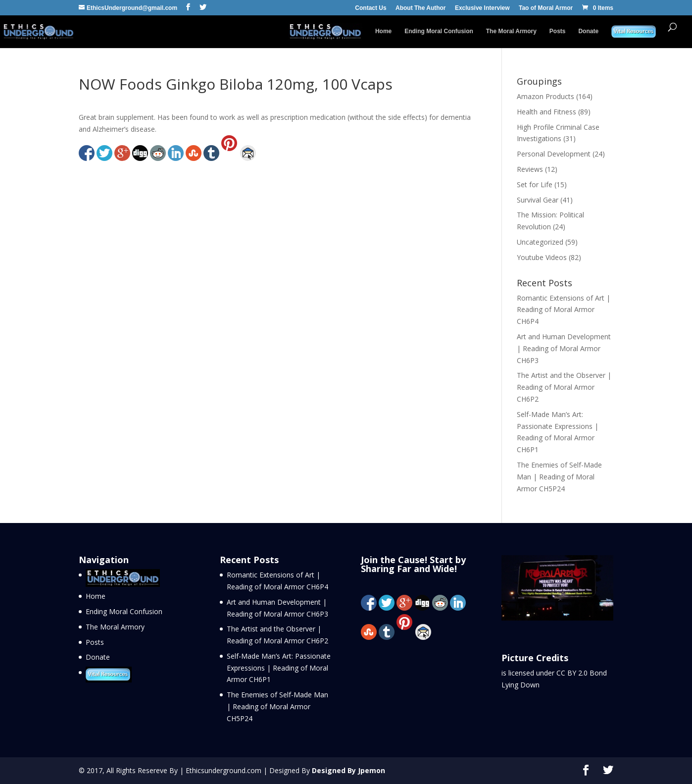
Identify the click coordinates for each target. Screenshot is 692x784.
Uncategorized (540, 242)
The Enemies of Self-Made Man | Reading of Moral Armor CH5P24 (559, 477)
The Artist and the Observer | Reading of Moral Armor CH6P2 (564, 387)
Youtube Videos (542, 257)
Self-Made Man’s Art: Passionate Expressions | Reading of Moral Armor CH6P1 (279, 668)
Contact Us (371, 8)
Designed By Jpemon (348, 770)
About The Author (421, 8)
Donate (588, 31)
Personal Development (554, 154)
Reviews (530, 169)
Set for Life (535, 184)
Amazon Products (545, 96)
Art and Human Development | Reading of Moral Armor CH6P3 (564, 348)
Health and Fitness (546, 112)
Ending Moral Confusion (439, 31)
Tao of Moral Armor (546, 8)
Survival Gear (538, 200)
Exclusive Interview (482, 8)
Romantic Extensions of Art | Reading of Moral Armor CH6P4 (564, 310)
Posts (558, 31)
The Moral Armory (511, 31)
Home (383, 31)
